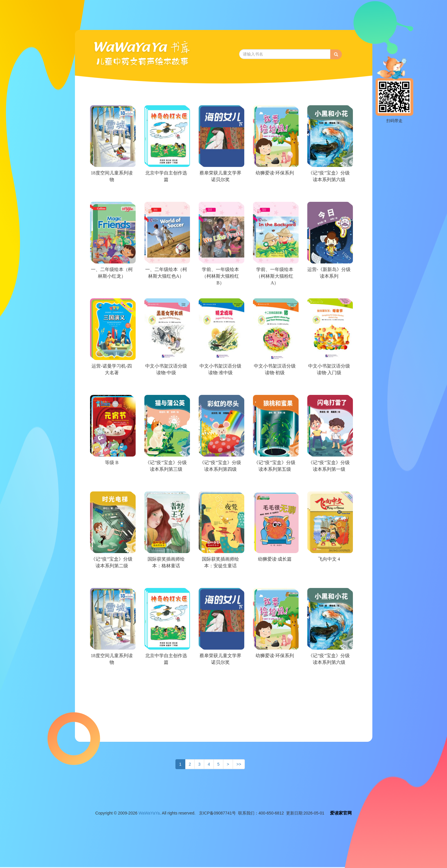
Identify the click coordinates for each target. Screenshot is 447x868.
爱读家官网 (341, 813)
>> (239, 764)
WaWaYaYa (149, 813)
